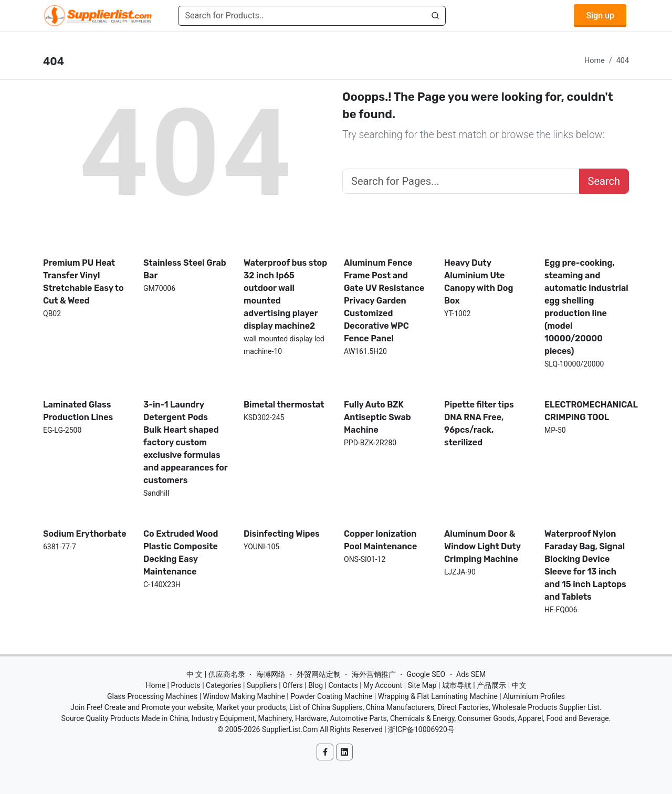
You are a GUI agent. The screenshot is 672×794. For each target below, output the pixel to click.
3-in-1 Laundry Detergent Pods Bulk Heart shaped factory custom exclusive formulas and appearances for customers (186, 442)
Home (595, 61)
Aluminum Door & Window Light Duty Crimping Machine (482, 546)
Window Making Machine (244, 696)
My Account (383, 685)
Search (604, 181)
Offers (293, 685)
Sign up (600, 15)
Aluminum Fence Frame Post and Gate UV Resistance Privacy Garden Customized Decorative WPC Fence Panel (384, 301)
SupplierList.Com (290, 729)
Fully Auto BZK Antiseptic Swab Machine (377, 417)
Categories (223, 685)
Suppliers (262, 685)
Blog (316, 685)
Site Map (422, 685)
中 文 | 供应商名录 (216, 674)
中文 (519, 685)
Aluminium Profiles (534, 696)
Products (186, 685)
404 (623, 61)
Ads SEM (471, 674)
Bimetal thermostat (284, 405)
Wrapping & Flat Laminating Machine (438, 696)
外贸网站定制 (319, 674)
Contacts (343, 685)
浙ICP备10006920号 (421, 729)
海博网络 (271, 674)
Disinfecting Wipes (282, 534)
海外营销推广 (374, 674)
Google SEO (426, 674)
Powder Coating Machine (331, 696)
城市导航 (457, 685)
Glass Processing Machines (152, 696)
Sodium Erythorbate (85, 534)
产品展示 (491, 685)
